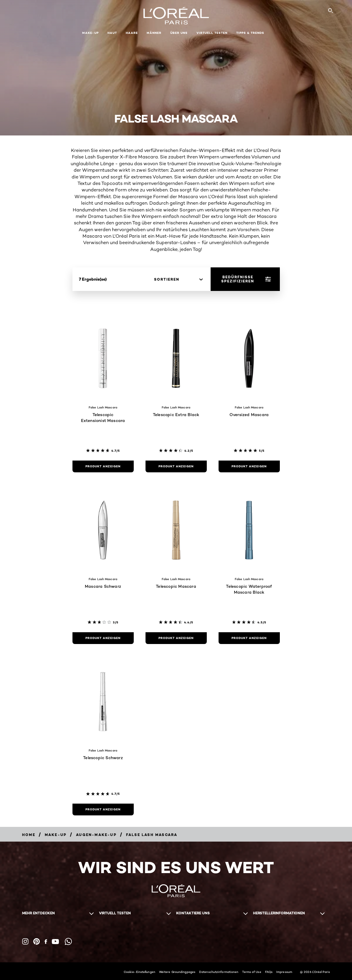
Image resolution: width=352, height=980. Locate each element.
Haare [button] (132, 33)
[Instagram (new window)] (25, 941)
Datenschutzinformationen (219, 972)
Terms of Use (252, 972)
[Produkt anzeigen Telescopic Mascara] (176, 638)
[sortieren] (178, 279)
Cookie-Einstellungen (139, 972)
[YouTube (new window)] (55, 942)
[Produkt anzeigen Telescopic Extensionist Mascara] (103, 466)
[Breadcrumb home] (29, 835)
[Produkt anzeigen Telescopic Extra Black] (176, 466)
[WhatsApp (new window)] (68, 941)
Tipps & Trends (250, 33)
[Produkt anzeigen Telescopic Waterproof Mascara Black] (249, 638)
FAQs (269, 972)
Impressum (284, 972)
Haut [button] (112, 33)
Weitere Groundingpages (177, 972)
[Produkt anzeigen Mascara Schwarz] (103, 638)
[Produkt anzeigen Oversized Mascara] (249, 466)
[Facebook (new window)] (46, 942)
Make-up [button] (90, 33)
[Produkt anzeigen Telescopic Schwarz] (103, 810)
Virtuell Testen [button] (212, 33)
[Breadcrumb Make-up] (56, 835)
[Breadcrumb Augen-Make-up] (96, 835)
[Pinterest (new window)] (37, 941)
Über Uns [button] (179, 33)
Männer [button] (154, 33)
